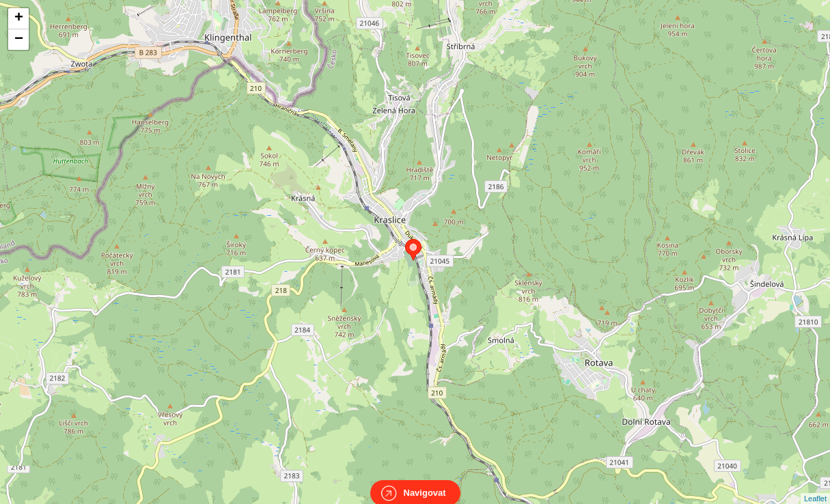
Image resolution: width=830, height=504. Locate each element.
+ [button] (19, 18)
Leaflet (815, 486)
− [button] (19, 40)
